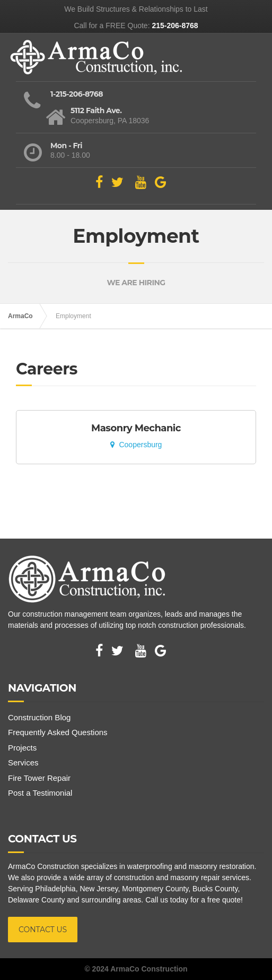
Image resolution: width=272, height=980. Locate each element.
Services (23, 762)
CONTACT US (43, 930)
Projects (22, 748)
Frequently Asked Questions (58, 732)
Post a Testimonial (40, 793)
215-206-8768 (175, 25)
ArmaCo (20, 316)
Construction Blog (39, 717)
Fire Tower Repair (39, 778)
